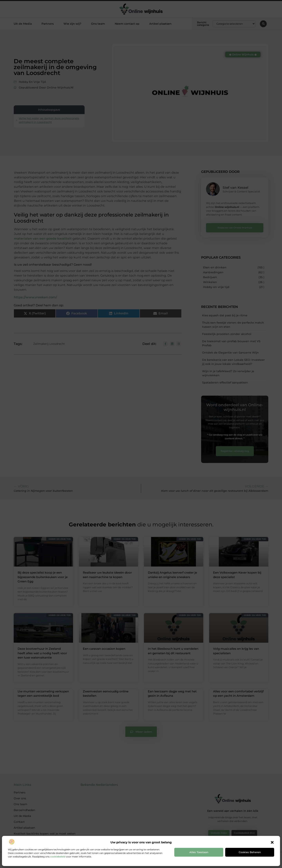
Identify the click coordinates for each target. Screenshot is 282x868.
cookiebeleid (58, 857)
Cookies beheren (250, 852)
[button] (272, 842)
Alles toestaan (199, 852)
